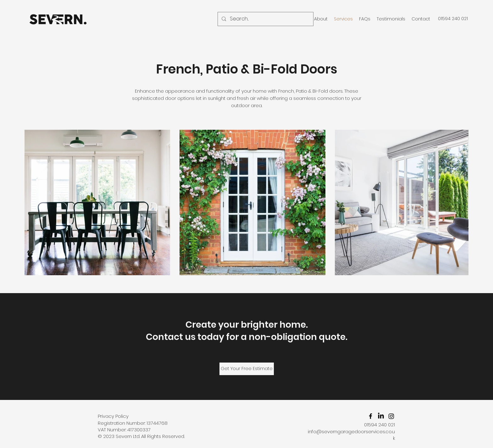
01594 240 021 (379, 425)
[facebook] (371, 416)
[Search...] (265, 19)
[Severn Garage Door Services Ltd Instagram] (391, 416)
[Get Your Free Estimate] (247, 369)
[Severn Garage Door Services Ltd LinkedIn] (381, 416)
